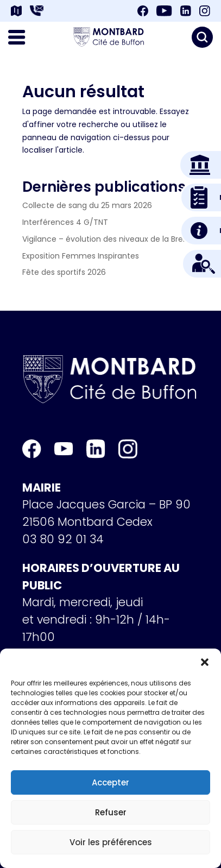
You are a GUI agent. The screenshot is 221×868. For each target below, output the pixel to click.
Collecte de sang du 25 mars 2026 (87, 205)
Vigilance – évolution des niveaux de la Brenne (110, 239)
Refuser (111, 812)
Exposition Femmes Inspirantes (81, 256)
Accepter (110, 782)
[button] (205, 662)
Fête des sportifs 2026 (64, 272)
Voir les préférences (111, 842)
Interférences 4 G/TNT (65, 222)
